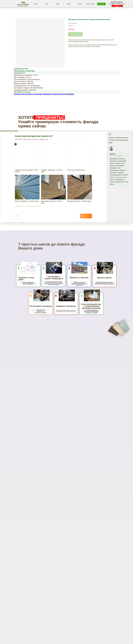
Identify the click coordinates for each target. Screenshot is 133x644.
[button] (117, 6)
